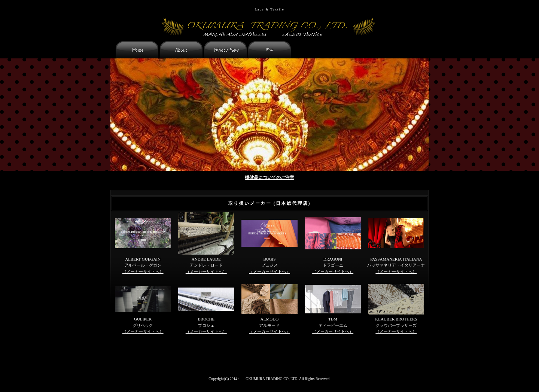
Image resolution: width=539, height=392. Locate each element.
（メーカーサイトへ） (143, 271)
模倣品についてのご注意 (269, 177)
